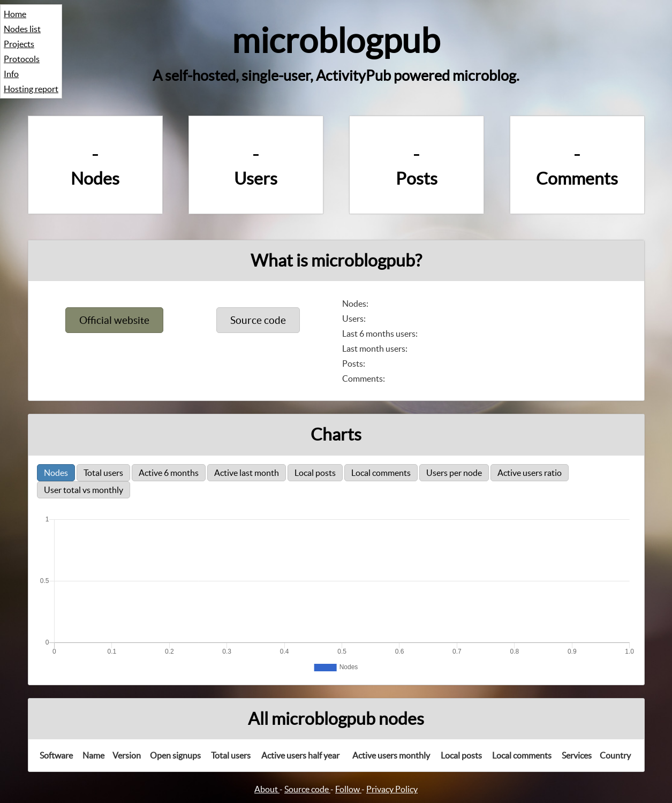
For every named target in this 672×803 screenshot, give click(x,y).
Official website (114, 320)
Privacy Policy (392, 789)
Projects (19, 44)
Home (15, 14)
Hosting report (31, 89)
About (267, 789)
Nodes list (22, 29)
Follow (348, 789)
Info (11, 74)
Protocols (22, 59)
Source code (258, 320)
